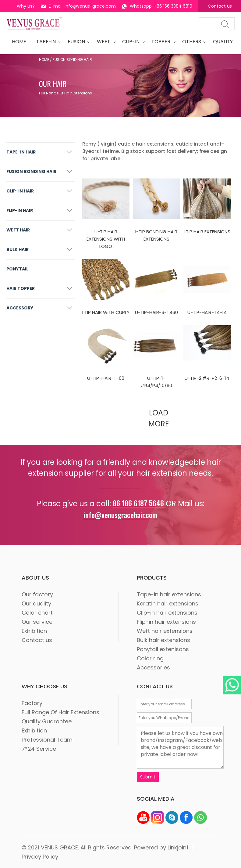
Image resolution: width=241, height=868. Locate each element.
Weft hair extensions (165, 631)
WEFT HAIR (18, 230)
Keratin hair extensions (168, 603)
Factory (32, 703)
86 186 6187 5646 (139, 503)
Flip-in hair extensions (166, 622)
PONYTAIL (17, 269)
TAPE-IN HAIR (21, 152)
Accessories (153, 667)
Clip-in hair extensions (167, 613)
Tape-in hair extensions (169, 594)
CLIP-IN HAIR (20, 191)
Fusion (77, 42)
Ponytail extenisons (163, 649)
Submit (148, 777)
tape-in (47, 42)
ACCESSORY (20, 308)
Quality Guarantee (47, 721)
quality (223, 42)
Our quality (36, 603)
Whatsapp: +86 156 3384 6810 (157, 6)
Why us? (26, 6)
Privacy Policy (40, 857)
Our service (37, 622)
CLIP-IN (132, 42)
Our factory (37, 594)
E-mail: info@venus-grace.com (78, 6)
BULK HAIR (18, 249)
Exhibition (34, 631)
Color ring (150, 658)
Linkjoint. (179, 847)
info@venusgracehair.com (120, 515)
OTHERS (193, 42)
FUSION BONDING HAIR (31, 171)
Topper (162, 42)
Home (44, 60)
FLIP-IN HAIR (20, 210)
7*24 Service (39, 749)
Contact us (220, 6)
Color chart (37, 613)
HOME (19, 42)
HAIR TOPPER (21, 288)
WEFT (105, 42)
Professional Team (47, 740)
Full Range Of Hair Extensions (60, 712)
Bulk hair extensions (163, 640)
